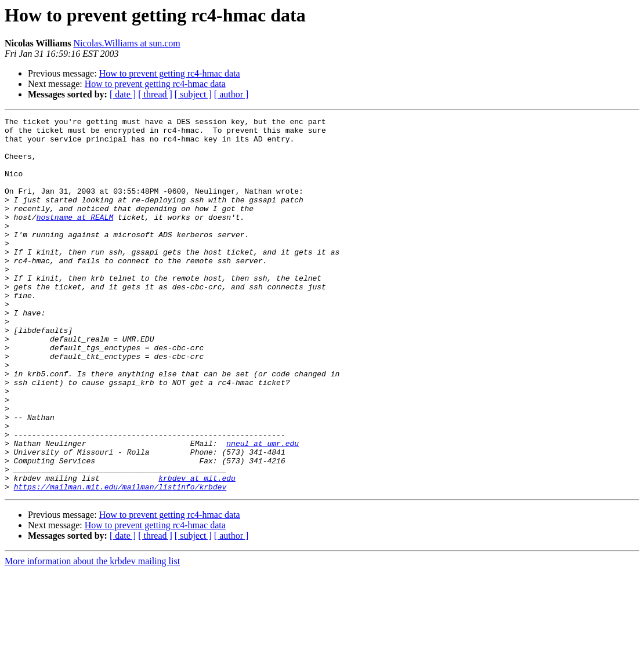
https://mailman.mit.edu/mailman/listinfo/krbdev (120, 561)
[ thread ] (155, 94)
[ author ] (231, 94)
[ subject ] (193, 94)
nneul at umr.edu (263, 509)
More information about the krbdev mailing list (92, 636)
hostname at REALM (75, 238)
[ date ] (123, 94)
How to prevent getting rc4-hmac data (170, 73)
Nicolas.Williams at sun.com (127, 43)
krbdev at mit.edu (197, 551)
